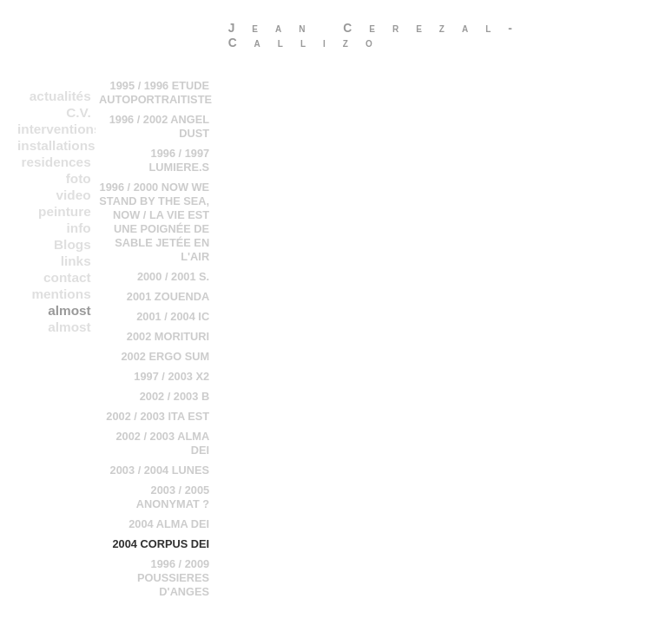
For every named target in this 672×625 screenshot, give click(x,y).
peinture (65, 211)
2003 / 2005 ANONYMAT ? (173, 497)
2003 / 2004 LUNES (160, 470)
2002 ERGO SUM (165, 356)
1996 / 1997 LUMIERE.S (179, 160)
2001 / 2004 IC (173, 316)
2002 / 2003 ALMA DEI (162, 443)
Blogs (72, 244)
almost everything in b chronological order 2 (56, 327)
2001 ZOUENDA (168, 296)
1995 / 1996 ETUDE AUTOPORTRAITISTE (155, 92)
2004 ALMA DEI (169, 524)
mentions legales (61, 294)
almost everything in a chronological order (56, 311)
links (76, 261)
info (79, 228)
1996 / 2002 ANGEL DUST (159, 126)
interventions (56, 129)
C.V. (78, 112)
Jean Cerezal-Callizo (379, 35)
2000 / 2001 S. (173, 276)
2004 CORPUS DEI (161, 544)
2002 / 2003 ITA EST (158, 416)
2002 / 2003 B (175, 396)
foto (79, 178)
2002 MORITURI (168, 336)
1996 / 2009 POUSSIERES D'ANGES (173, 578)
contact (67, 277)
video (74, 195)
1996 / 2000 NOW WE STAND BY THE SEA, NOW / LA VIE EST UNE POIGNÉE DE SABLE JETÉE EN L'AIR (154, 222)
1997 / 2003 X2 (171, 376)
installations (56, 145)
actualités (60, 96)
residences (56, 162)
